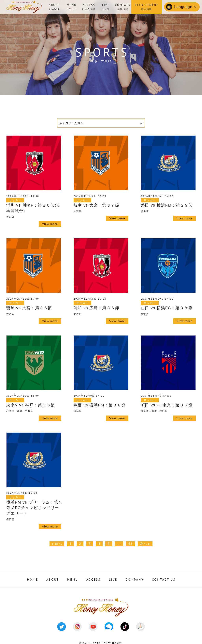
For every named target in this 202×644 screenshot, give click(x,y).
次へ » (145, 544)
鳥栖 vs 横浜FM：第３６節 (100, 405)
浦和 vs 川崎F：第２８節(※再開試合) (34, 208)
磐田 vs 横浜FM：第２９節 (167, 205)
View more (50, 224)
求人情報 (146, 7)
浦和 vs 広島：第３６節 (96, 308)
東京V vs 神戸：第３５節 (31, 405)
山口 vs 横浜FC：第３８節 (167, 308)
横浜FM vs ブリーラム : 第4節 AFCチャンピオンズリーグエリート (34, 508)
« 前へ (57, 544)
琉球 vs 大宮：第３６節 (29, 308)
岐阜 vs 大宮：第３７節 (96, 205)
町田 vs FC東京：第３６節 (167, 405)
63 (130, 544)
